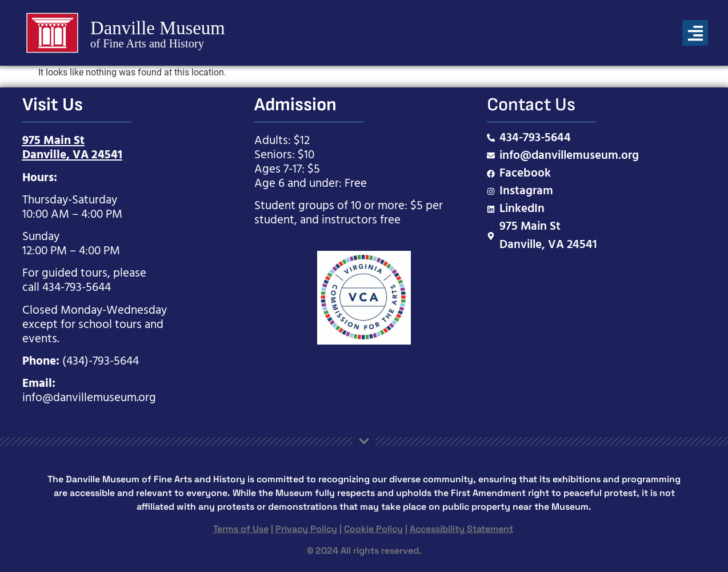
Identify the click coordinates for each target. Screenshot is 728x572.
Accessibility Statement (461, 529)
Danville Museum (158, 28)
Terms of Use (241, 529)
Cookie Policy (373, 529)
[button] (695, 33)
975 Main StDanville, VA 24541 (72, 148)
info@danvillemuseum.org (89, 398)
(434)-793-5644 (101, 361)
